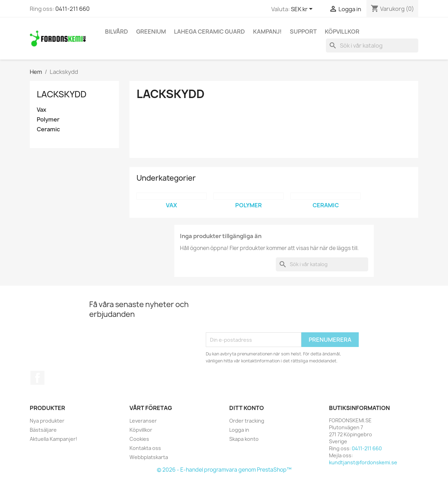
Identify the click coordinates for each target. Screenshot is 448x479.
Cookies (139, 439)
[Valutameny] (303, 9)
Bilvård (117, 32)
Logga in (239, 430)
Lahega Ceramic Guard (209, 32)
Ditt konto (247, 408)
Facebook (37, 378)
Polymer (48, 120)
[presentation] (259, 315)
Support (303, 32)
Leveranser (143, 421)
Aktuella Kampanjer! (54, 439)
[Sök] (372, 46)
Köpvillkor (342, 32)
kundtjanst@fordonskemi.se (363, 462)
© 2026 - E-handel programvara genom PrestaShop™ (224, 470)
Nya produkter (47, 421)
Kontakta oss (145, 448)
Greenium (151, 32)
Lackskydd (62, 94)
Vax (41, 110)
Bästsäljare (43, 430)
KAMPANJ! (267, 32)
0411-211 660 (72, 9)
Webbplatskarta (149, 457)
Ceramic (48, 129)
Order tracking (247, 421)
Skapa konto (244, 439)
